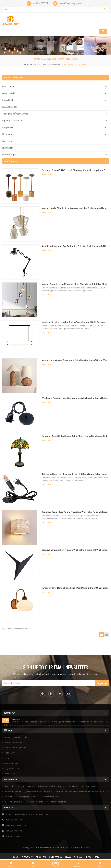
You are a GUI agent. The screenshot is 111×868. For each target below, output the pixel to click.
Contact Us (56, 857)
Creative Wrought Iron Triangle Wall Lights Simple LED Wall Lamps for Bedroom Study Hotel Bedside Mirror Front (75, 550)
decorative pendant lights (16, 737)
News (68, 857)
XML (97, 857)
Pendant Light (9, 155)
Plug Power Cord (12, 769)
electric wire (10, 753)
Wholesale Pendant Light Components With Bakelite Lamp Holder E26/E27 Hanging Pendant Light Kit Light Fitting (75, 398)
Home (28, 65)
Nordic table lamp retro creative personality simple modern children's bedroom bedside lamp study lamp (50, 786)
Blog (89, 857)
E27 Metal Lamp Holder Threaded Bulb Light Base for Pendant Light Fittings (36, 802)
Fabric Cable (40, 65)
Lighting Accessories (12, 121)
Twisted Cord (55, 65)
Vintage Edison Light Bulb (15, 748)
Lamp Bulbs (8, 127)
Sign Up (102, 683)
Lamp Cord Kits (10, 107)
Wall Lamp (7, 141)
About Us (41, 857)
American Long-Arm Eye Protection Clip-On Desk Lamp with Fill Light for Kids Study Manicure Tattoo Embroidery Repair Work (75, 246)
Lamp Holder (8, 100)
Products (27, 857)
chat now (55, 863)
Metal (7, 758)
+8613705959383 (13, 836)
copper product (11, 763)
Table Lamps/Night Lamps (15, 114)
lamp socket (10, 774)
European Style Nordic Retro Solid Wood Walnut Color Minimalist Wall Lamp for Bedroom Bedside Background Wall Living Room (75, 588)
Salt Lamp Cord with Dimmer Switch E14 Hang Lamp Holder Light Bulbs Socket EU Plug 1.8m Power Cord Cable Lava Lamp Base (75, 474)
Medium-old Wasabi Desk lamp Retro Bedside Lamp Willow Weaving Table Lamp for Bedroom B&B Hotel (75, 360)
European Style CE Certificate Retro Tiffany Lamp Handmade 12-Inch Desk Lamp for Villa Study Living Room (75, 436)
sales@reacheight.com (70, 4)
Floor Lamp (8, 134)
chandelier (7, 148)
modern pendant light (14, 743)
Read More (46, 175)
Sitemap (79, 857)
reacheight (16, 719)
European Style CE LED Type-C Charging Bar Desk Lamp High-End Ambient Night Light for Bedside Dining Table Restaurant (75, 170)
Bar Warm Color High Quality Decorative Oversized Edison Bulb (31, 797)
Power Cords (8, 93)
